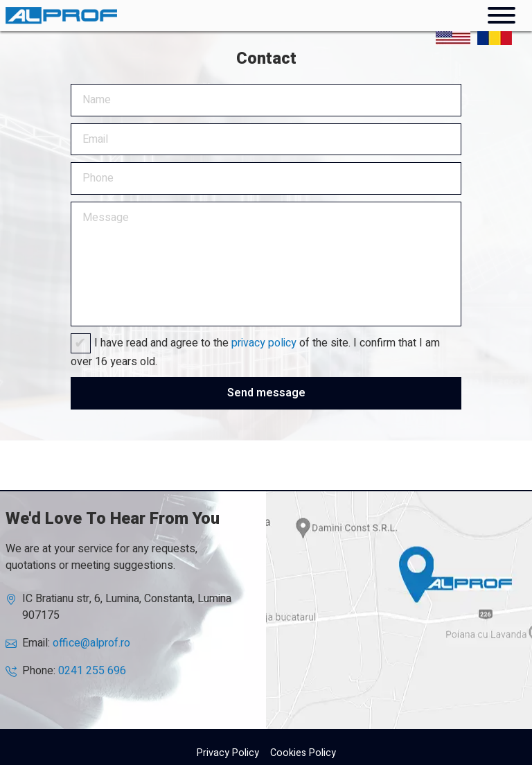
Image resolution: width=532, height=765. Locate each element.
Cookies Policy (303, 753)
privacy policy (264, 343)
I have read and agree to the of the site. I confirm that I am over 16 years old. (255, 352)
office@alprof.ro (91, 643)
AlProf (399, 610)
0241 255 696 (92, 671)
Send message (266, 393)
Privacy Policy (228, 753)
